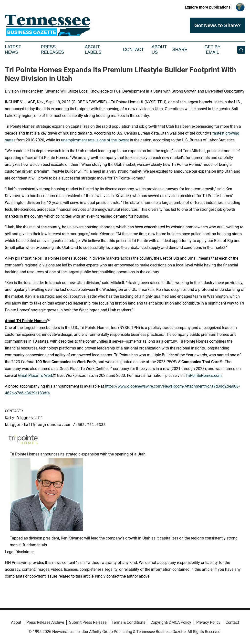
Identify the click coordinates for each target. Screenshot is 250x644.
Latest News (13, 50)
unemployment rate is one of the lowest (95, 140)
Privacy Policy (208, 622)
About (16, 622)
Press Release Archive (45, 622)
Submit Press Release (88, 622)
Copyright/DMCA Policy (171, 622)
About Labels (93, 50)
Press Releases (52, 50)
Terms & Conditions (128, 622)
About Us (159, 50)
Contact (133, 50)
